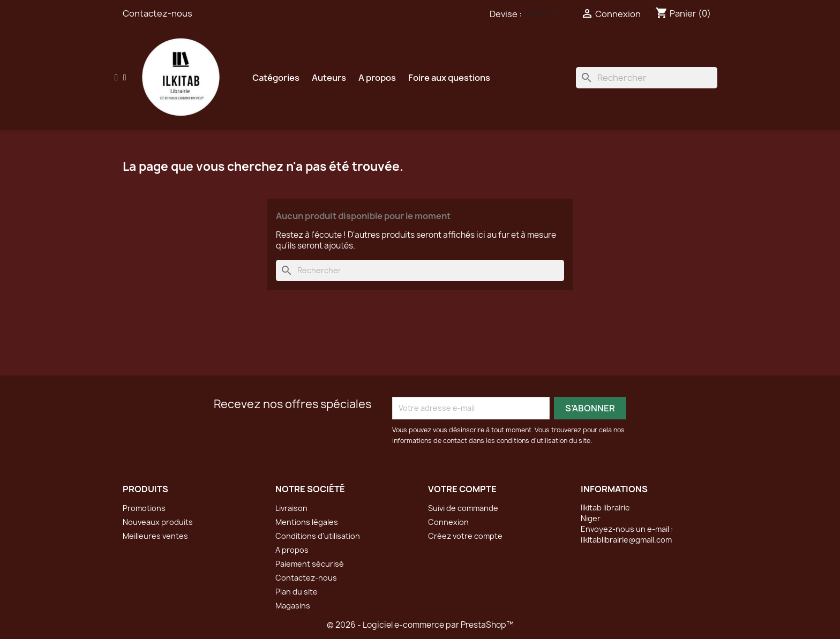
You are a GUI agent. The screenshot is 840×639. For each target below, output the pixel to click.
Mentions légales (307, 522)
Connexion (448, 522)
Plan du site (297, 592)
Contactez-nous (157, 13)
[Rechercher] (647, 78)
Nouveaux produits (158, 522)
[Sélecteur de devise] (541, 14)
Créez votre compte (465, 536)
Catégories (276, 78)
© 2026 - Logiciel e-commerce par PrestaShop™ (420, 625)
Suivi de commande (463, 508)
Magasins (293, 606)
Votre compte (462, 489)
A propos (377, 78)
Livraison (291, 508)
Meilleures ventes (155, 536)
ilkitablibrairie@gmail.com (626, 540)
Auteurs (329, 78)
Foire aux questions (449, 78)
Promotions (144, 508)
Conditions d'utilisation (318, 536)
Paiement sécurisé (310, 564)
